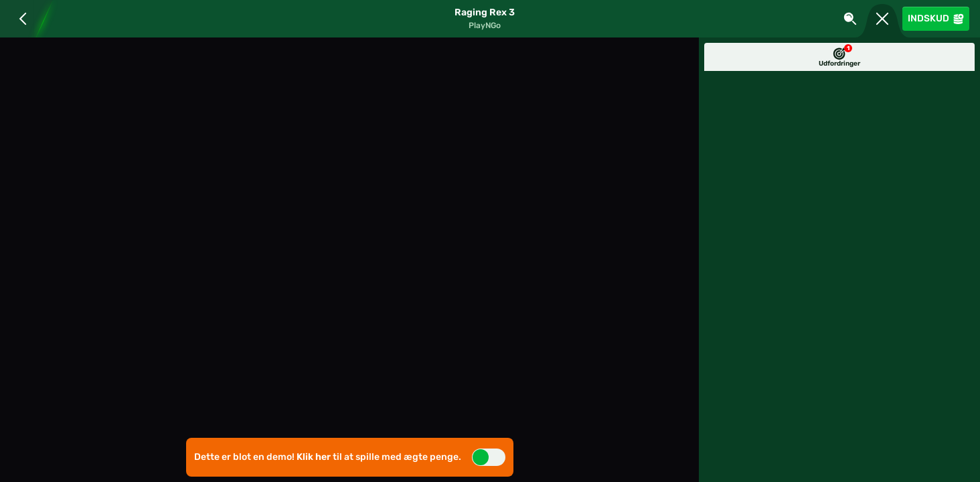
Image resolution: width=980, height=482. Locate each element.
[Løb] (882, 19)
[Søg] (850, 19)
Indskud (936, 18)
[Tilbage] (18, 19)
